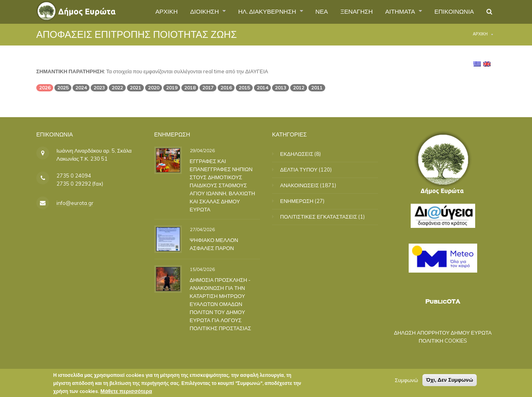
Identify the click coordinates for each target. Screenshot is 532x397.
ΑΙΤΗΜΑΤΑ (396, 12)
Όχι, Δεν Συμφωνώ (450, 381)
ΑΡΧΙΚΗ (149, 12)
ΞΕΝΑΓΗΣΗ (349, 12)
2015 (244, 88)
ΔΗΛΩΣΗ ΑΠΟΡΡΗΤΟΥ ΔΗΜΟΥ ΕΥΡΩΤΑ (442, 333)
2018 (190, 88)
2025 (63, 88)
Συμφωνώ (406, 381)
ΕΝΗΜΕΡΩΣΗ (297, 201)
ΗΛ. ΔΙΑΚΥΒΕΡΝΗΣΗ (256, 12)
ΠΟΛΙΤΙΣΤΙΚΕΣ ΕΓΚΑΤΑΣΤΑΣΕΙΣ (319, 217)
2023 (99, 88)
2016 (226, 88)
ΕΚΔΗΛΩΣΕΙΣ (297, 154)
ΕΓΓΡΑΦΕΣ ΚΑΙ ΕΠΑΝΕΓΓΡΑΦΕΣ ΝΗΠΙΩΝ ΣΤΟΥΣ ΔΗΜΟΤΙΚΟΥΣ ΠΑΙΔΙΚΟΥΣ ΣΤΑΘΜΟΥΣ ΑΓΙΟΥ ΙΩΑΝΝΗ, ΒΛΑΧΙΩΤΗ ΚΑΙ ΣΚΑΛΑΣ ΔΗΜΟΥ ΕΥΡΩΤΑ (222, 185)
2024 (81, 88)
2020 (154, 88)
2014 (262, 88)
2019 (172, 88)
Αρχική (480, 34)
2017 (208, 88)
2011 (317, 88)
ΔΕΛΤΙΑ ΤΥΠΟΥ (299, 170)
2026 (45, 88)
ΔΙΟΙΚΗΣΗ (189, 12)
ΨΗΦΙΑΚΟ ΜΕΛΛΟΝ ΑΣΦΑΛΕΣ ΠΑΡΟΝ (213, 244)
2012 (299, 88)
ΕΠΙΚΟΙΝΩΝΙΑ (452, 12)
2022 (117, 88)
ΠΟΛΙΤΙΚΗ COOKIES (442, 341)
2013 (281, 88)
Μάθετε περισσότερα (126, 392)
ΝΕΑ (313, 12)
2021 (135, 88)
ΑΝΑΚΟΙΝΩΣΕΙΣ (299, 185)
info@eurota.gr (74, 203)
